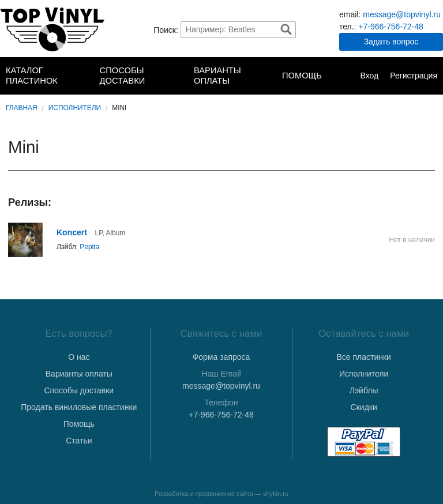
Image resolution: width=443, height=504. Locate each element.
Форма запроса (221, 357)
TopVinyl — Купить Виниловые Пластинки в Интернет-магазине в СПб (52, 29)
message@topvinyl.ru (402, 14)
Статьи (79, 441)
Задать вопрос (391, 42)
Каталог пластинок (32, 76)
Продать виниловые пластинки (79, 407)
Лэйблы (364, 390)
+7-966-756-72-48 (391, 27)
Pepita (89, 247)
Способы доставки (123, 76)
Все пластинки (363, 357)
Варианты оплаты (217, 76)
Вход (369, 76)
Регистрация (414, 76)
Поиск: (166, 29)
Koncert (72, 232)
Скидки (364, 407)
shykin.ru (276, 494)
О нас (79, 357)
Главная (22, 108)
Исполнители (75, 108)
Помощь (302, 76)
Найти (286, 29)
